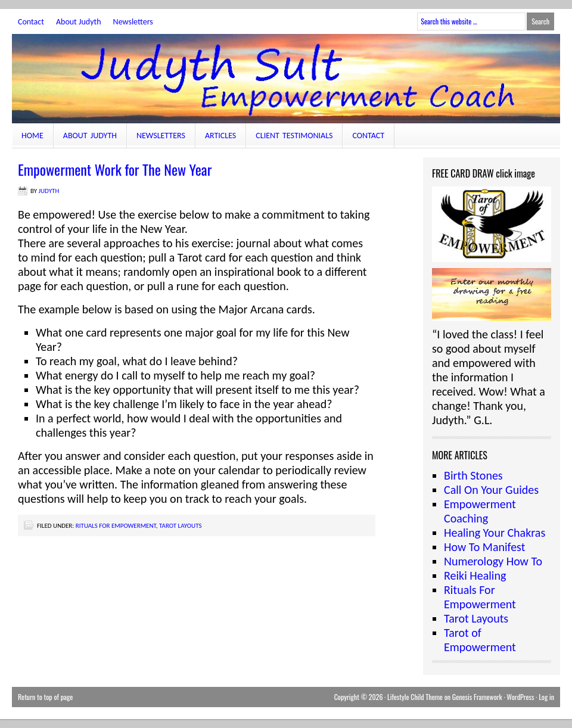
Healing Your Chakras (495, 533)
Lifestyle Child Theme (415, 697)
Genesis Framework (477, 697)
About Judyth (79, 22)
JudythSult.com (286, 79)
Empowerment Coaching (480, 511)
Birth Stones (473, 475)
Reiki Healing (475, 575)
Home (32, 136)
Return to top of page (45, 697)
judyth (49, 191)
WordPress (520, 697)
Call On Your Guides (491, 490)
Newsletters (133, 22)
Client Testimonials (294, 136)
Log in (546, 697)
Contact (31, 22)
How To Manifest (484, 547)
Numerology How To (493, 561)
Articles (220, 136)
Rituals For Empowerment (116, 526)
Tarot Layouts (180, 526)
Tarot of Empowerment (480, 640)
